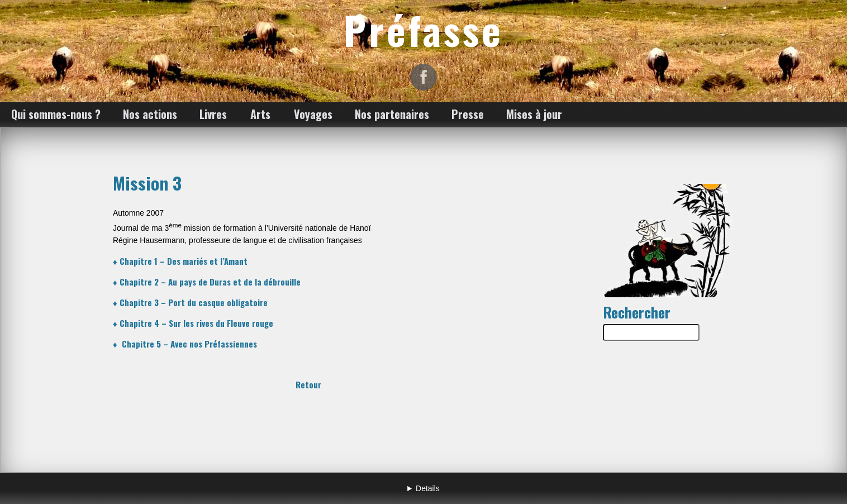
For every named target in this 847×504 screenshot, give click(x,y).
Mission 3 (147, 183)
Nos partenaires (392, 114)
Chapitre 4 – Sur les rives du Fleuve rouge (196, 323)
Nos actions (150, 114)
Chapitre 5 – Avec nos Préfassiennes (189, 344)
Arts (260, 114)
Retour (308, 384)
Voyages (313, 114)
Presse (468, 114)
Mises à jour (534, 114)
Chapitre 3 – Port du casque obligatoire (194, 302)
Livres (213, 114)
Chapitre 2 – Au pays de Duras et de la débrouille (210, 282)
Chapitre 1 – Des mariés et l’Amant (184, 261)
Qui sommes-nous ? (56, 114)
